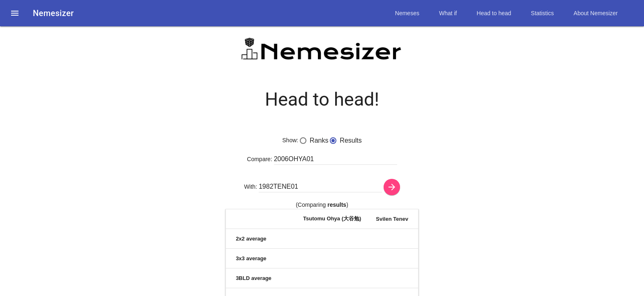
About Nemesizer (596, 13)
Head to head (494, 13)
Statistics (543, 13)
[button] (15, 13)
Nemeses (407, 13)
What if (448, 13)
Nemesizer (53, 13)
